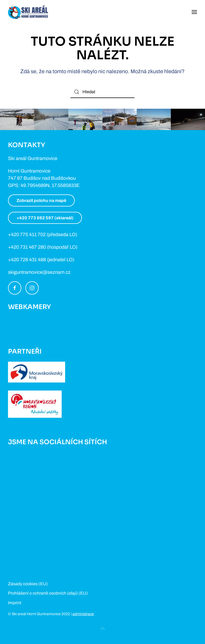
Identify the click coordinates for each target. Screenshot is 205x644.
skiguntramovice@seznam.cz (39, 272)
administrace (83, 614)
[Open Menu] (194, 12)
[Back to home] (28, 12)
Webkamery (29, 307)
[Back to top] (102, 629)
